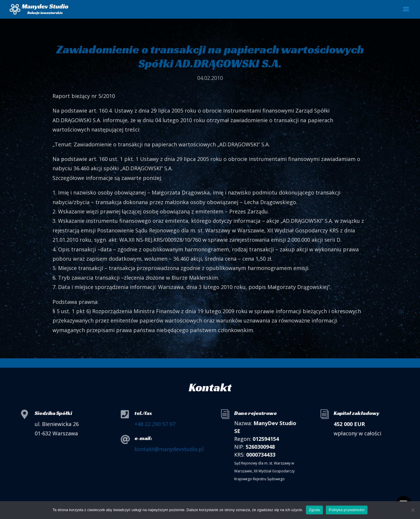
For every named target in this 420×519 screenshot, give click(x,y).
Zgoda (314, 510)
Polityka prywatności (347, 510)
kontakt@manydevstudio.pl (169, 449)
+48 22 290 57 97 (155, 424)
